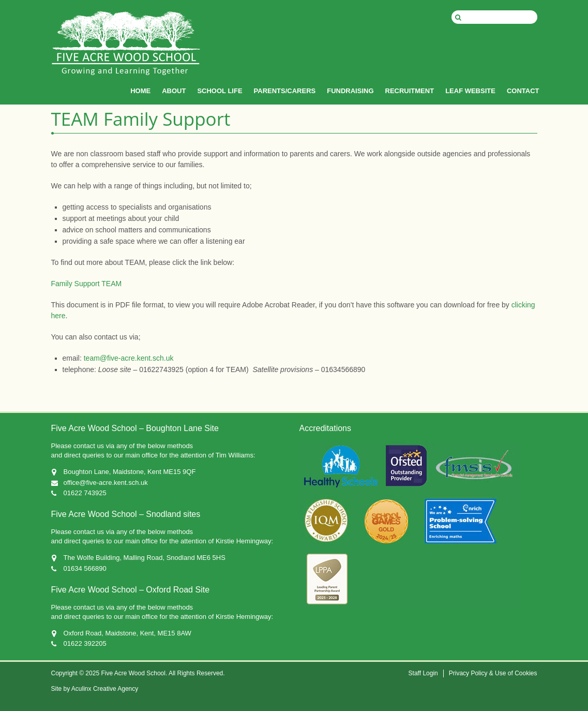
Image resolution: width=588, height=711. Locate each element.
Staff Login (423, 673)
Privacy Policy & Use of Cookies (493, 673)
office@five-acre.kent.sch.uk (106, 483)
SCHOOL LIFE (220, 91)
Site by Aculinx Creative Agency (95, 689)
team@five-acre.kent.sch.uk (129, 358)
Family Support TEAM (87, 284)
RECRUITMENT (410, 91)
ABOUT (174, 91)
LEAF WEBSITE (470, 91)
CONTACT (523, 91)
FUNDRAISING (350, 91)
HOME (140, 91)
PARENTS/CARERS (285, 91)
